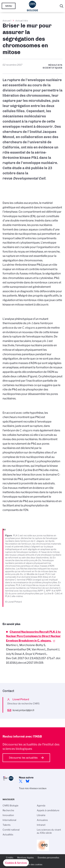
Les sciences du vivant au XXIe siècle (49, 831)
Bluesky (28, 781)
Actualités (22, 21)
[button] (16, 863)
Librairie (41, 815)
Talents (7, 825)
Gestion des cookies (32, 864)
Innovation (8, 815)
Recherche (8, 810)
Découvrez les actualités (23, 758)
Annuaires (42, 820)
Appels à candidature (48, 810)
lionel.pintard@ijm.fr (23, 710)
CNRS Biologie (10, 806)
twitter (21, 781)
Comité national (11, 830)
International (9, 820)
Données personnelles (48, 858)
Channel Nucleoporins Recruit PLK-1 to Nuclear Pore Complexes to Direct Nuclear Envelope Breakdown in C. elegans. (33, 636)
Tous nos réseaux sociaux (33, 788)
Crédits (10, 858)
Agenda (41, 806)
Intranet (41, 825)
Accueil (7, 21)
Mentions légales (25, 858)
